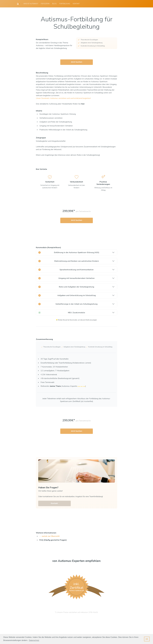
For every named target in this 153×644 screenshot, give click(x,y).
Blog (54, 4)
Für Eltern (45, 4)
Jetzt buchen (77, 62)
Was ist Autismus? (31, 4)
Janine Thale (55, 386)
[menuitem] (31, 4)
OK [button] (147, 639)
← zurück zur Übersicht (49, 536)
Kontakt (76, 4)
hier (83, 104)
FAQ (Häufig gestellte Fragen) (53, 540)
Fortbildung (65, 4)
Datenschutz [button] (34, 640)
